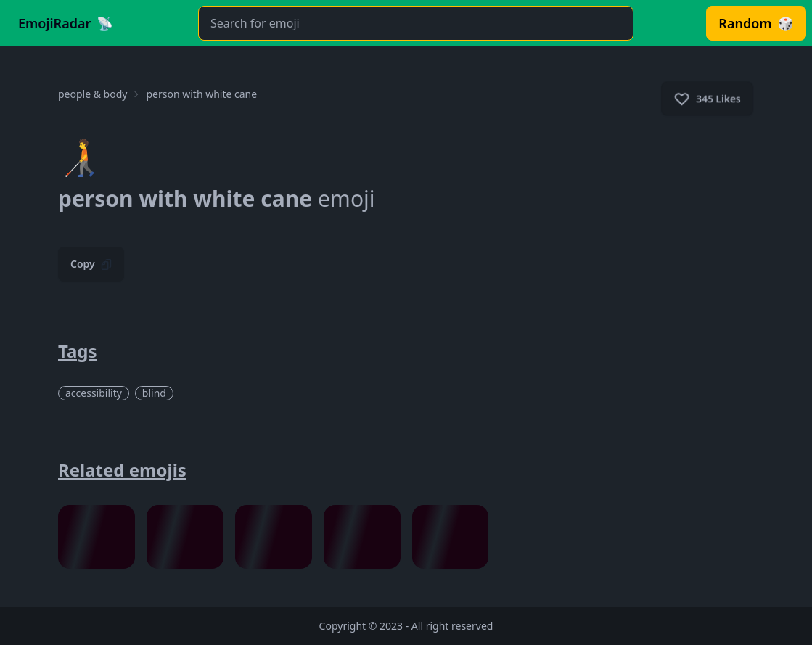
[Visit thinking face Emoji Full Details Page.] (274, 537)
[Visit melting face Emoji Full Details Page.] (185, 537)
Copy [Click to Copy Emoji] (91, 264)
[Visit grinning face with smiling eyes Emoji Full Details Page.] (97, 537)
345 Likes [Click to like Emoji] (708, 99)
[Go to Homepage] (66, 23)
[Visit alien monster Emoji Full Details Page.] (362, 537)
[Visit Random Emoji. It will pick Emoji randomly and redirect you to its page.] (756, 23)
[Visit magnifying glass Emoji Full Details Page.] (451, 537)
